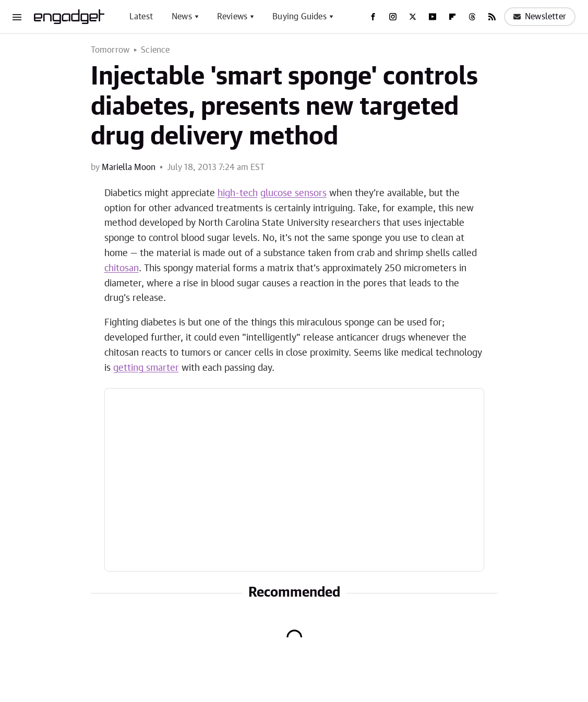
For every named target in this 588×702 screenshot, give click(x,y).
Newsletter (540, 17)
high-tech (238, 193)
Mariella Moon (129, 167)
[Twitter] (413, 17)
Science (155, 50)
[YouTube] (433, 17)
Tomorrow (110, 50)
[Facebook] (373, 17)
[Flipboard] (452, 17)
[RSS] (492, 17)
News (182, 17)
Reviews (232, 17)
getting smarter (146, 368)
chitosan (122, 269)
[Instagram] (393, 17)
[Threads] (472, 17)
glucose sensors (293, 193)
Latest (141, 17)
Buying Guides (299, 17)
